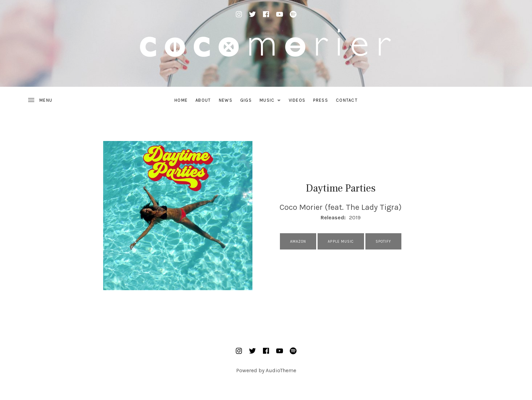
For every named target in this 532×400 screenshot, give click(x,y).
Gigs (246, 100)
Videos (297, 100)
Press (321, 100)
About (203, 100)
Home (181, 100)
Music (272, 101)
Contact (347, 100)
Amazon (298, 242)
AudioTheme (281, 370)
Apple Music (341, 242)
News (226, 100)
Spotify (384, 242)
